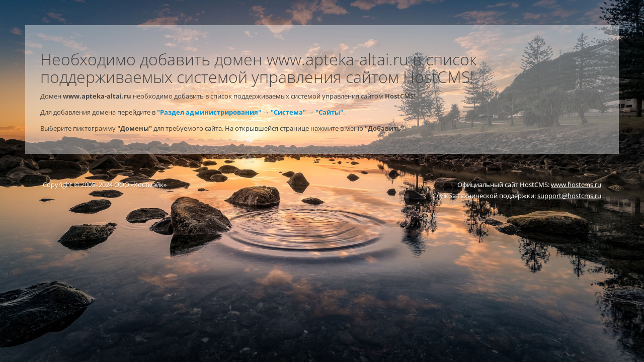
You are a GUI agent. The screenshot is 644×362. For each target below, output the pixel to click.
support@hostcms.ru (569, 196)
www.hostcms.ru (576, 185)
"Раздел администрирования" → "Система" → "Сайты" (250, 112)
